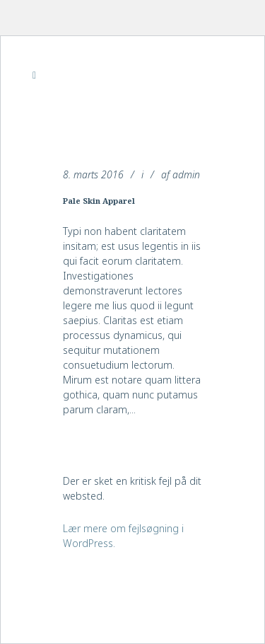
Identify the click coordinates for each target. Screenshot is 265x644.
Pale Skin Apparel (99, 201)
